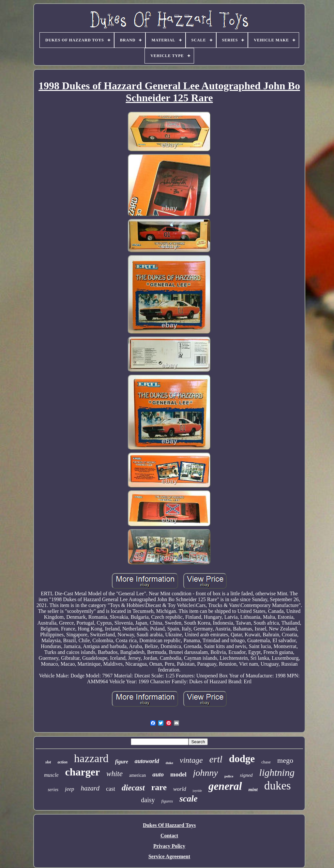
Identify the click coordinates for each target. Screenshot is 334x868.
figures (167, 801)
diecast (133, 788)
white (114, 774)
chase (266, 762)
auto (158, 774)
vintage (191, 760)
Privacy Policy (169, 846)
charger (82, 772)
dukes (278, 786)
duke (169, 763)
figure (122, 762)
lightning (277, 772)
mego (285, 760)
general (225, 786)
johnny (205, 773)
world (180, 789)
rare (159, 787)
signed (246, 775)
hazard (90, 788)
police (229, 776)
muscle (51, 775)
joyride (197, 791)
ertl (216, 759)
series (53, 790)
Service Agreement (169, 856)
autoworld (147, 761)
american (137, 775)
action (62, 762)
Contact (169, 836)
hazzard (91, 758)
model (178, 774)
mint (253, 789)
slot (48, 762)
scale (188, 799)
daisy (148, 800)
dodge (242, 759)
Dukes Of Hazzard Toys (169, 825)
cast (111, 789)
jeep (69, 789)
